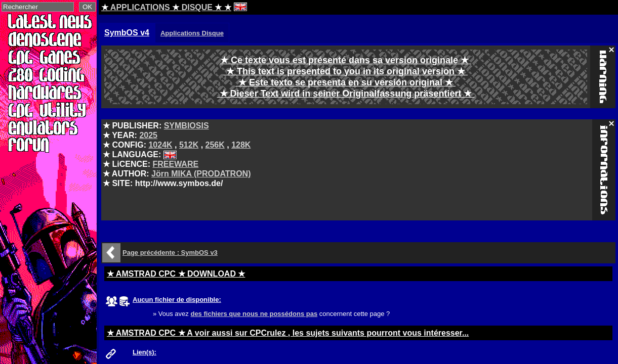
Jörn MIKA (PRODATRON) (201, 174)
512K (189, 145)
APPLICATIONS (140, 7)
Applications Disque (192, 33)
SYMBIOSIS (187, 126)
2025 (148, 135)
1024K (160, 145)
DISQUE (197, 7)
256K (215, 145)
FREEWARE (175, 164)
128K (241, 145)
